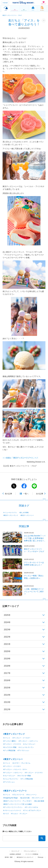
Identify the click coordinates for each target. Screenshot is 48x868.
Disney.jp (24, 860)
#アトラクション (23, 750)
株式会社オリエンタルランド (31, 857)
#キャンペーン (32, 795)
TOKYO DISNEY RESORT (23, 3)
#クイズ (6, 814)
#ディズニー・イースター (21, 738)
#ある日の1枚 (25, 798)
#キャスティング (38, 798)
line (34, 486)
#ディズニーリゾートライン (13, 807)
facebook (24, 486)
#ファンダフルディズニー (32, 810)
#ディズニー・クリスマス (12, 744)
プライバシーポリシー (31, 851)
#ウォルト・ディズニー (19, 814)
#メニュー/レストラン (10, 512)
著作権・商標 (12, 857)
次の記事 (40, 494)
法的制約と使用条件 (14, 854)
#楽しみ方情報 (24, 512)
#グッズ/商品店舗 (9, 750)
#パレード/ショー (29, 744)
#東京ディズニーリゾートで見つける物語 (17, 804)
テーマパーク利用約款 (33, 854)
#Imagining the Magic (10, 798)
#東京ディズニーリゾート (15, 791)
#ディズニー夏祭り (10, 741)
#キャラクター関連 (10, 747)
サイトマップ (14, 851)
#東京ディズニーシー (27, 515)
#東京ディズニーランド (11, 515)
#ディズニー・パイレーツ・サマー (15, 769)
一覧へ (26, 494)
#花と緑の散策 (39, 801)
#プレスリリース (18, 795)
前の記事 (8, 494)
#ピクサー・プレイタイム (21, 763)
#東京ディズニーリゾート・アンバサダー (17, 801)
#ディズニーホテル (31, 807)
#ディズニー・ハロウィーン (28, 741)
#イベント (7, 738)
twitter (14, 486)
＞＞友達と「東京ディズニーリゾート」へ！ (20, 458)
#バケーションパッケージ (12, 810)
